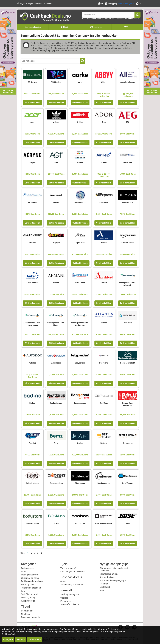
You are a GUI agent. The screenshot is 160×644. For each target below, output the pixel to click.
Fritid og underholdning (32, 581)
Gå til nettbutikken (32, 103)
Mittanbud (129, 19)
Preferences (35, 640)
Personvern (66, 601)
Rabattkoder (27, 611)
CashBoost (105, 587)
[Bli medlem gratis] (126, 4)
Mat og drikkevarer (30, 575)
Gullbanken (119, 19)
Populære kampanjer (31, 617)
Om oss (64, 581)
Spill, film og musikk (30, 594)
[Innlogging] (111, 4)
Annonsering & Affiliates (72, 585)
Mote (24, 571)
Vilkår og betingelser (70, 595)
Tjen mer (104, 584)
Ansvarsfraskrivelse (70, 604)
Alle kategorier (28, 601)
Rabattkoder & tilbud (109, 574)
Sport (24, 591)
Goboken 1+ (109, 19)
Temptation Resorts (95, 19)
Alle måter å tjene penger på (113, 580)
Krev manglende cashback (73, 571)
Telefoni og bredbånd (31, 588)
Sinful (137, 19)
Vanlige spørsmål (68, 568)
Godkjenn (8, 640)
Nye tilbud (26, 614)
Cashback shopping (33, 27)
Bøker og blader (28, 585)
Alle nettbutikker (107, 577)
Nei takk (21, 640)
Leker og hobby (28, 598)
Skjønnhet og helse (30, 578)
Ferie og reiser (28, 568)
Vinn (102, 590)
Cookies (64, 598)
